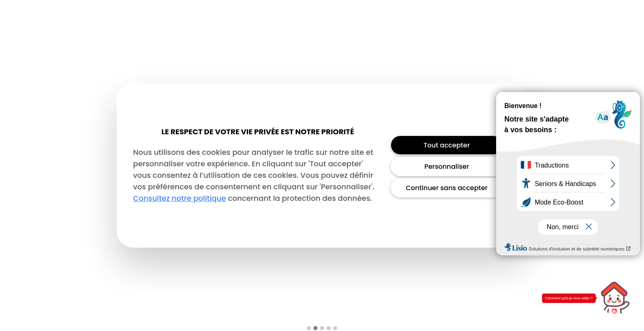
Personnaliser (447, 167)
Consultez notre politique (179, 198)
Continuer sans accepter (447, 188)
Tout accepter (446, 145)
